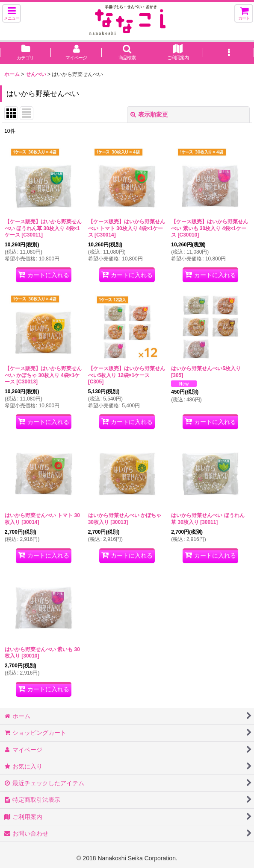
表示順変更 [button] (149, 114)
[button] (12, 13)
